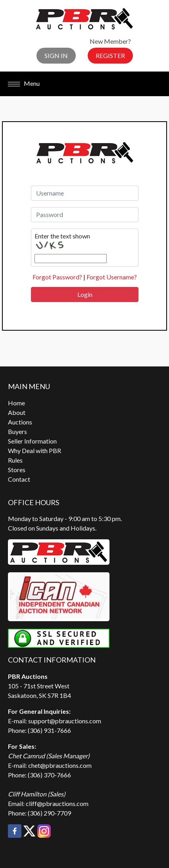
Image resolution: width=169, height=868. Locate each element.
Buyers (17, 431)
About (17, 412)
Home (16, 403)
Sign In (56, 55)
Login (85, 294)
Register (110, 55)
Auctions (20, 422)
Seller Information (32, 441)
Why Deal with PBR (35, 450)
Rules (15, 460)
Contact (19, 479)
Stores (17, 470)
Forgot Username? (112, 277)
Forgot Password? (57, 277)
